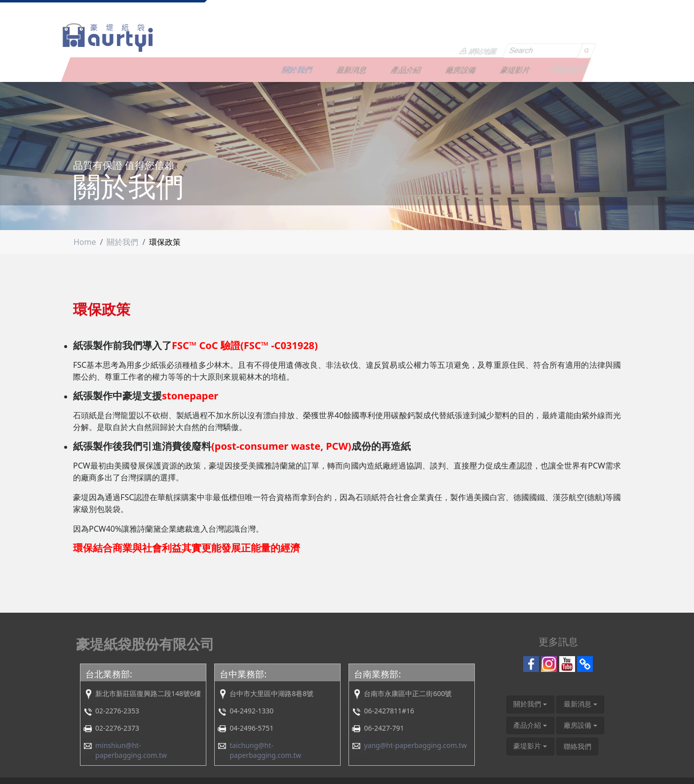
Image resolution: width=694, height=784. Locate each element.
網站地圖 (513, 14)
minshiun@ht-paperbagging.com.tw (131, 721)
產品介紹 (450, 37)
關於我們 (341, 37)
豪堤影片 (559, 37)
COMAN (602, 767)
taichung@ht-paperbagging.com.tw (265, 721)
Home (85, 213)
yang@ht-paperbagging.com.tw (415, 716)
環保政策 (165, 213)
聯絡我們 (614, 37)
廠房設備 (504, 37)
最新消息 (395, 37)
